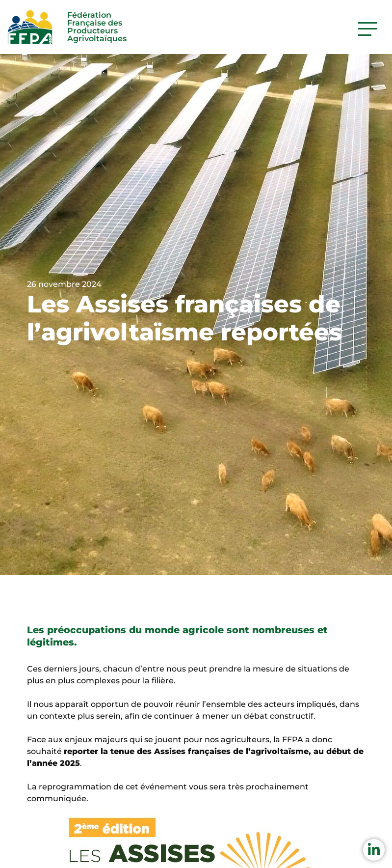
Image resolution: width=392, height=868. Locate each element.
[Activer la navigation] (367, 29)
